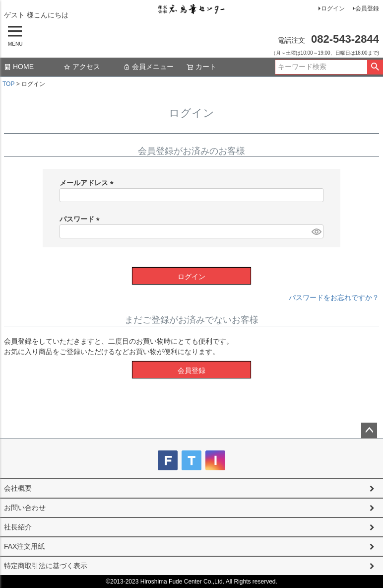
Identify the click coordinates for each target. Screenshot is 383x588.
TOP (8, 84)
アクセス (82, 67)
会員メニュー (148, 67)
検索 (375, 67)
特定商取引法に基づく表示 (46, 566)
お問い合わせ (25, 508)
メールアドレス (88, 183)
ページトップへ (369, 431)
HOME (19, 67)
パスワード (81, 219)
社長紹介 (18, 527)
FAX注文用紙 (24, 546)
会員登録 (367, 8)
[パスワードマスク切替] (316, 231)
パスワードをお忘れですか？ (334, 297)
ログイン (333, 8)
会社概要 (18, 488)
